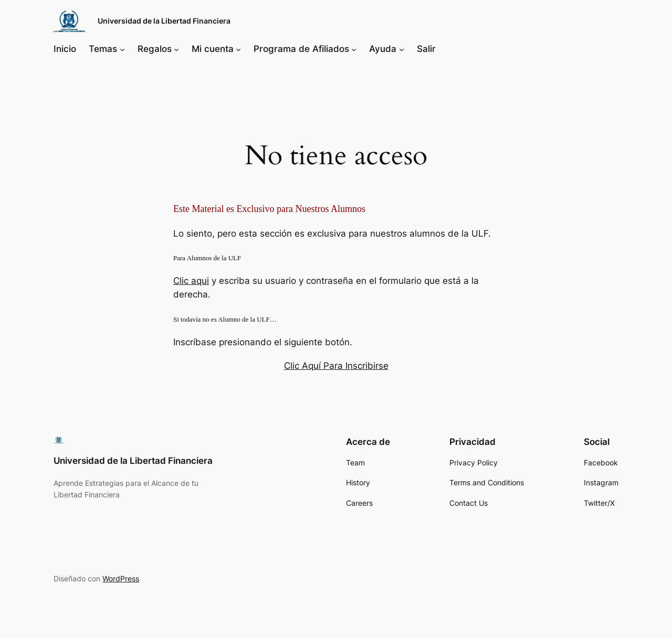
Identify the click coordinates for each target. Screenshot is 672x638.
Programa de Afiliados (301, 49)
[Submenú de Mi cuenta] (238, 49)
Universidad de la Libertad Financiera (164, 21)
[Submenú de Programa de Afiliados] (354, 49)
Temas (103, 49)
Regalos (155, 49)
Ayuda (383, 49)
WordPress (121, 578)
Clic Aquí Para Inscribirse (336, 366)
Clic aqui (191, 281)
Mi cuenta (213, 49)
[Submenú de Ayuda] (402, 49)
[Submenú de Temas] (122, 49)
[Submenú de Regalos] (176, 49)
